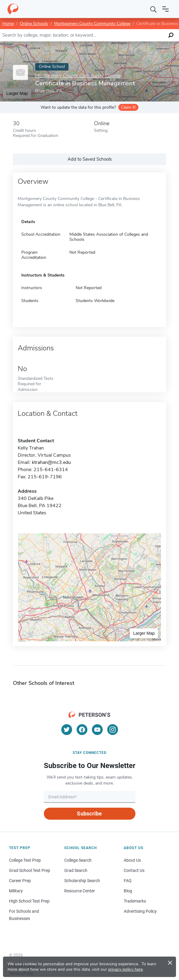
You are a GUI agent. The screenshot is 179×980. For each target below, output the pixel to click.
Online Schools (34, 24)
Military (16, 891)
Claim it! (128, 107)
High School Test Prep (29, 901)
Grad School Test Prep (30, 870)
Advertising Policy (140, 911)
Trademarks (135, 901)
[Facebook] (82, 730)
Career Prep (20, 881)
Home (8, 24)
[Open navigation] (165, 9)
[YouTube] (97, 730)
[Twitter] (67, 730)
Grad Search (76, 870)
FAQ (128, 881)
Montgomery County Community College (92, 24)
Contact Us (134, 870)
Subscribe (89, 814)
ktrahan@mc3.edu (51, 462)
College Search (78, 860)
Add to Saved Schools (90, 159)
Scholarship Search (82, 881)
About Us (132, 860)
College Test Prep (25, 860)
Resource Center (80, 891)
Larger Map (144, 633)
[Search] (153, 9)
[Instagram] (113, 730)
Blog (128, 891)
